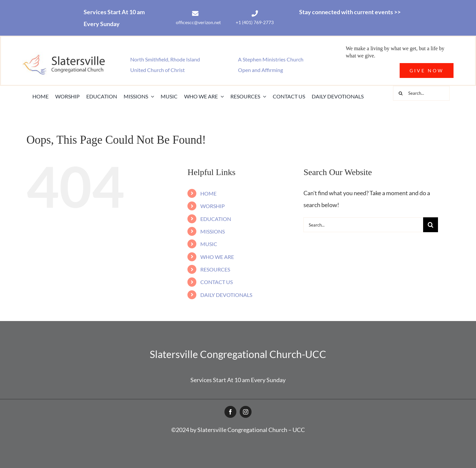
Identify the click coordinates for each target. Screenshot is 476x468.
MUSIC (209, 244)
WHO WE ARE (217, 257)
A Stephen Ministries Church (271, 59)
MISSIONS (213, 231)
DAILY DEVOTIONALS (226, 295)
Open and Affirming (260, 70)
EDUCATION (216, 219)
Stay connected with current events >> (350, 12)
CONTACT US (217, 282)
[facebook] (230, 412)
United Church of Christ (158, 70)
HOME (208, 193)
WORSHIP (213, 206)
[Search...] (421, 93)
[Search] (400, 93)
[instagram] (246, 412)
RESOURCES (215, 269)
